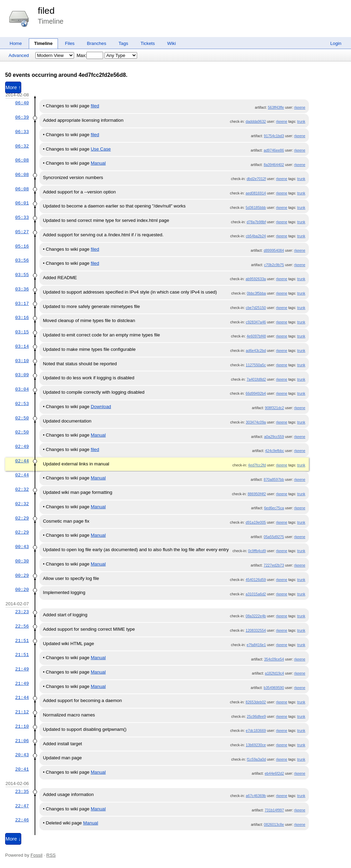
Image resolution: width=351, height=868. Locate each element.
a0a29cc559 (274, 437)
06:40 (22, 103)
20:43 (22, 755)
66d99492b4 (256, 393)
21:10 (22, 726)
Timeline (44, 43)
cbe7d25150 (256, 308)
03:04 (22, 389)
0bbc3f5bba (256, 293)
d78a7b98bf (256, 222)
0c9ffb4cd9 (257, 551)
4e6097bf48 (256, 336)
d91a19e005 (256, 522)
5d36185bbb (256, 207)
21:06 (22, 741)
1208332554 (256, 630)
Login (336, 43)
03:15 (22, 332)
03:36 (22, 289)
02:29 (22, 518)
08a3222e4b (256, 616)
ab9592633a (256, 279)
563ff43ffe (276, 107)
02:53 (22, 404)
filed (46, 11)
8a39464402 (274, 165)
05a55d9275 (274, 537)
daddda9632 (256, 121)
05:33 (22, 217)
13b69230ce (256, 745)
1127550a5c (256, 365)
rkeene (300, 107)
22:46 (22, 820)
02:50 (22, 418)
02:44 (22, 461)
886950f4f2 (257, 494)
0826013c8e (274, 824)
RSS (51, 855)
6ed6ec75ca (274, 508)
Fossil (37, 855)
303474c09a (256, 422)
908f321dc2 (275, 408)
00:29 (22, 575)
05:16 (22, 246)
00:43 (22, 547)
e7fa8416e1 (256, 645)
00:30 (22, 561)
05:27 (22, 232)
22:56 (22, 626)
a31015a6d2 (256, 594)
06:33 (22, 132)
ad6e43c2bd (256, 350)
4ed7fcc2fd (257, 465)
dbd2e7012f (256, 179)
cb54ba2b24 (256, 236)
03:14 (22, 346)
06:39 (22, 117)
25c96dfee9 (256, 716)
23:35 (22, 792)
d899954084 (274, 250)
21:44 (22, 698)
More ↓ (13, 839)
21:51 (22, 641)
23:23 (22, 612)
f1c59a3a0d (256, 759)
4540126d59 (256, 580)
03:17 (22, 304)
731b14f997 (274, 810)
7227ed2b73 (274, 565)
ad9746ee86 (274, 150)
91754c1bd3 (274, 136)
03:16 (22, 318)
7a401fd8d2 (256, 379)
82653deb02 (256, 702)
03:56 (22, 260)
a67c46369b (256, 796)
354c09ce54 (274, 659)
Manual (98, 163)
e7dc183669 (256, 730)
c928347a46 (256, 322)
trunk (301, 121)
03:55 (22, 275)
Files (70, 43)
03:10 (22, 361)
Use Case (101, 149)
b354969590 (274, 688)
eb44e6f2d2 (274, 773)
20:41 (22, 769)
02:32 (22, 489)
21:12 (22, 712)
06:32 (22, 146)
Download (101, 407)
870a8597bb (274, 479)
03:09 (22, 375)
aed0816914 (256, 193)
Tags (123, 43)
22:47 (22, 806)
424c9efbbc (274, 451)
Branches (97, 43)
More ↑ (13, 87)
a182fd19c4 (275, 673)
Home (16, 43)
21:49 (22, 669)
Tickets (148, 43)
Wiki (172, 43)
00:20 (22, 590)
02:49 (22, 447)
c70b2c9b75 (274, 265)
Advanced (19, 55)
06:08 (22, 160)
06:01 (22, 203)
